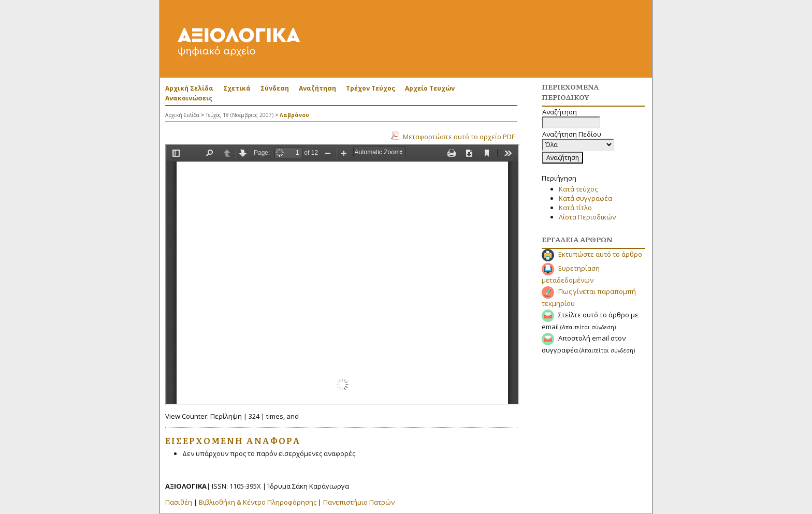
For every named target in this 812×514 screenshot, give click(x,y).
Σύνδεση (275, 88)
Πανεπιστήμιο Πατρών (359, 502)
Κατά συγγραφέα (585, 198)
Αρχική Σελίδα (189, 88)
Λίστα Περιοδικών (587, 217)
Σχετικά (237, 88)
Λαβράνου (294, 115)
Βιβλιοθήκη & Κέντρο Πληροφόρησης (258, 502)
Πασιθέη (179, 502)
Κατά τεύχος (578, 189)
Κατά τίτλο (575, 208)
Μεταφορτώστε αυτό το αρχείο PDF (459, 137)
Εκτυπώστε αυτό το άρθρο (600, 254)
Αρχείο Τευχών (430, 88)
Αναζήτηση (317, 88)
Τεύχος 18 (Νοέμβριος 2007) (240, 115)
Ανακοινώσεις (189, 98)
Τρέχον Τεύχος (371, 88)
